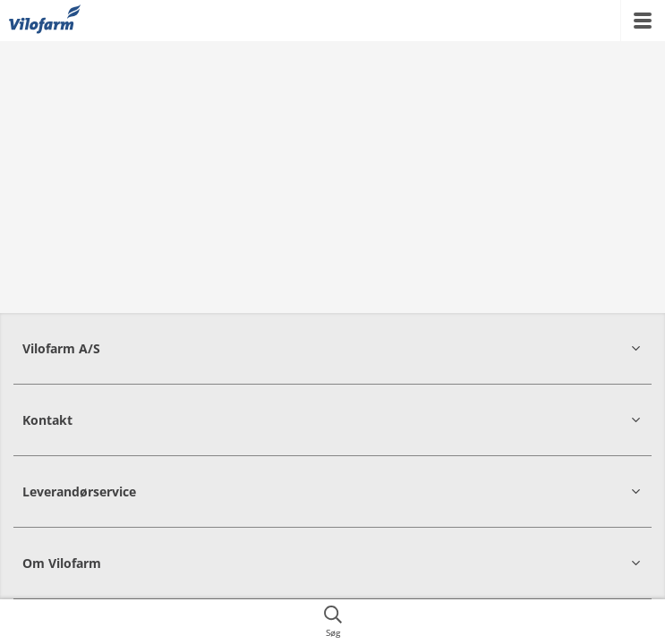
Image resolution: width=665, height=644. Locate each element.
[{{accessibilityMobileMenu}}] (643, 21)
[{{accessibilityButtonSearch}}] (332, 622)
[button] (332, 348)
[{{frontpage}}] (45, 21)
